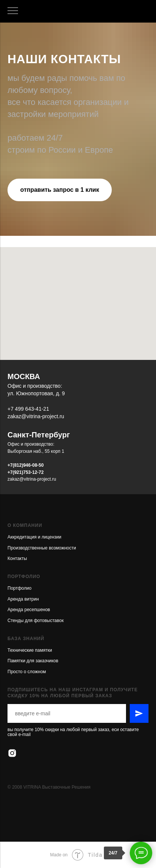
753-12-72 (34, 472)
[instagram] (12, 753)
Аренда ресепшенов (29, 610)
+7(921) (15, 472)
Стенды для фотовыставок (36, 621)
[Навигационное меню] (13, 11)
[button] (60, 190)
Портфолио (19, 588)
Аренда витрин (23, 599)
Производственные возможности (42, 548)
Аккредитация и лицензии (34, 537)
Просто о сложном (27, 672)
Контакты (17, 558)
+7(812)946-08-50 (25, 465)
